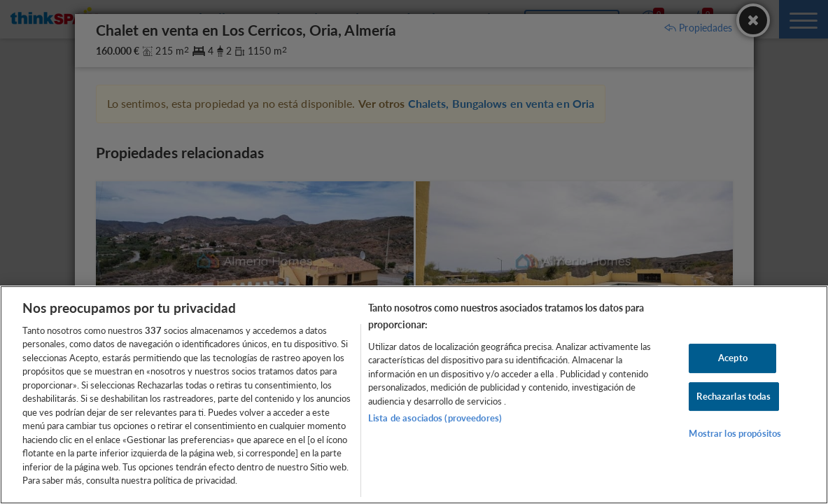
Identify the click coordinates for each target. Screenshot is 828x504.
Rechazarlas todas (734, 396)
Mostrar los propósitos (735, 433)
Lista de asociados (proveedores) (435, 418)
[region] (414, 395)
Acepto (733, 358)
